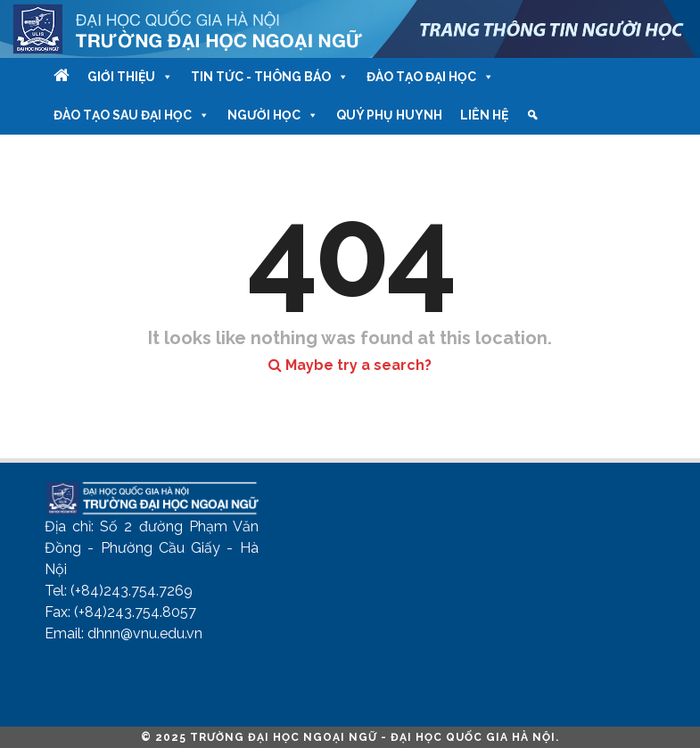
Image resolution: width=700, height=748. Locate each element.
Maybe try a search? (350, 365)
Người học (273, 115)
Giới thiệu (130, 77)
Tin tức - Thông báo (270, 77)
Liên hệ (484, 115)
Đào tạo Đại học (430, 77)
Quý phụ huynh (389, 115)
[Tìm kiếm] (532, 115)
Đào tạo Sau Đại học (132, 115)
